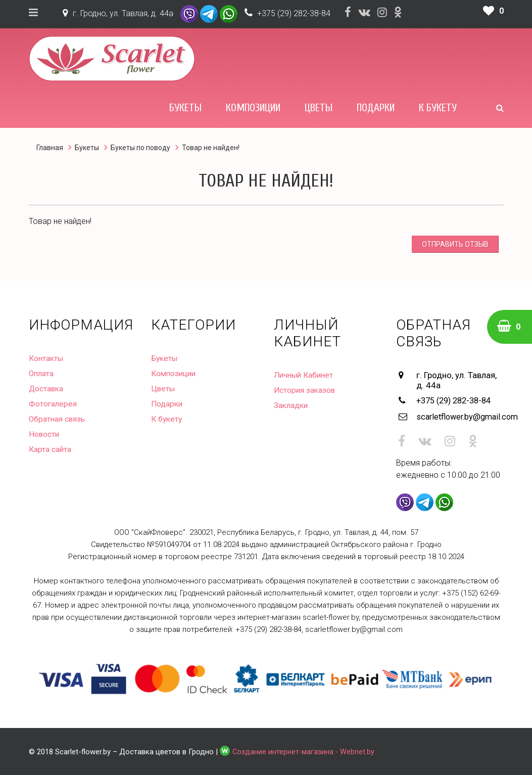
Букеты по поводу (140, 148)
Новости (45, 434)
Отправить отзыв (455, 244)
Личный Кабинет (306, 375)
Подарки (376, 108)
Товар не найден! (211, 148)
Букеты (185, 108)
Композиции (253, 108)
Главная (50, 148)
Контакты (47, 358)
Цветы (319, 108)
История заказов (306, 390)
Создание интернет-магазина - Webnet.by (305, 750)
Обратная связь (58, 419)
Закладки (292, 405)
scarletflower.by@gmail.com (460, 416)
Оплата (42, 373)
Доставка (47, 389)
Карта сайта (51, 449)
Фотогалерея (53, 404)
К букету (438, 108)
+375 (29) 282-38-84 (294, 13)
